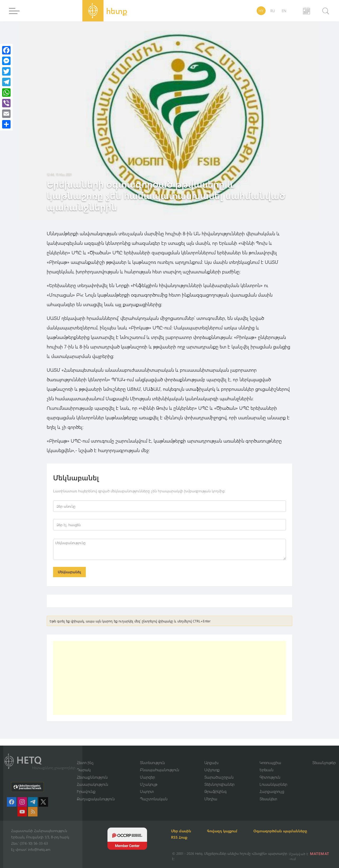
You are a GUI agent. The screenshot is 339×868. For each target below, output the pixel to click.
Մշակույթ (149, 784)
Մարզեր (147, 777)
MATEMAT (320, 854)
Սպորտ (147, 791)
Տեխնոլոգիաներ (219, 784)
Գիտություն (270, 777)
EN (284, 11)
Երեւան (267, 770)
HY (261, 11)
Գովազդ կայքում (224, 831)
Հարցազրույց (272, 791)
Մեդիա (211, 799)
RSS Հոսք (180, 837)
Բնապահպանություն (160, 770)
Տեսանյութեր (324, 762)
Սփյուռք (212, 770)
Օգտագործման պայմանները (283, 831)
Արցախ (211, 762)
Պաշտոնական (154, 799)
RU (273, 11)
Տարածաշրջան (219, 777)
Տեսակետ (268, 799)
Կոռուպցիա (270, 762)
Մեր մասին (182, 831)
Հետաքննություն (92, 777)
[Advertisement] (169, 678)
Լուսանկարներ (273, 784)
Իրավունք (86, 791)
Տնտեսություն (152, 762)
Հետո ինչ (85, 762)
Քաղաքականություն (96, 799)
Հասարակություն (93, 784)
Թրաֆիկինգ (215, 791)
